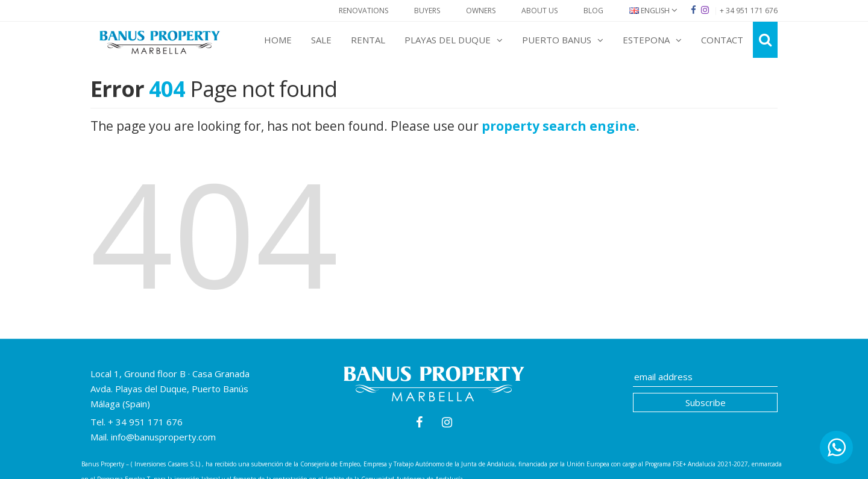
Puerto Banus (563, 40)
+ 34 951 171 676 (144, 422)
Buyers (427, 11)
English (653, 11)
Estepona (652, 40)
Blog (593, 11)
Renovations (363, 11)
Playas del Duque (454, 40)
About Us (539, 11)
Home (278, 40)
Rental (368, 40)
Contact (722, 40)
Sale (321, 40)
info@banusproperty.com (163, 437)
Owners (481, 11)
